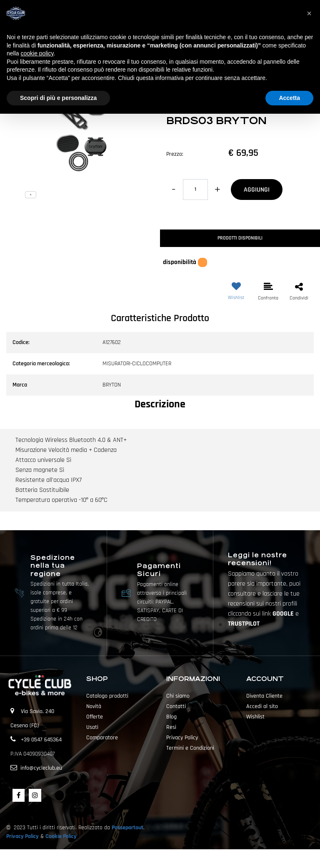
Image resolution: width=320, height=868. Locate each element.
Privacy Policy (22, 836)
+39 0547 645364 (41, 740)
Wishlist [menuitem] (255, 717)
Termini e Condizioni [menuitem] (190, 748)
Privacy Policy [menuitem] (182, 738)
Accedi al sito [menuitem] (262, 706)
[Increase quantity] (217, 190)
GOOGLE (284, 614)
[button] (80, 132)
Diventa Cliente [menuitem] (264, 696)
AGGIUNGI (257, 190)
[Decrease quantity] (174, 190)
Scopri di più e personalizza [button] (58, 98)
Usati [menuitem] (92, 727)
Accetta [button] (289, 98)
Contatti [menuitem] (176, 706)
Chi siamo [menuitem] (178, 696)
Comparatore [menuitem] (102, 738)
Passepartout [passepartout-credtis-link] (175, 858)
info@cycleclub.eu (41, 768)
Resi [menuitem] (171, 727)
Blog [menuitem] (171, 717)
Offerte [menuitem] (95, 717)
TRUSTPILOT (244, 624)
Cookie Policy (61, 836)
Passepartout (127, 828)
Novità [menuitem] (94, 706)
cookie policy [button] (37, 53)
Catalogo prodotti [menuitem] (107, 696)
